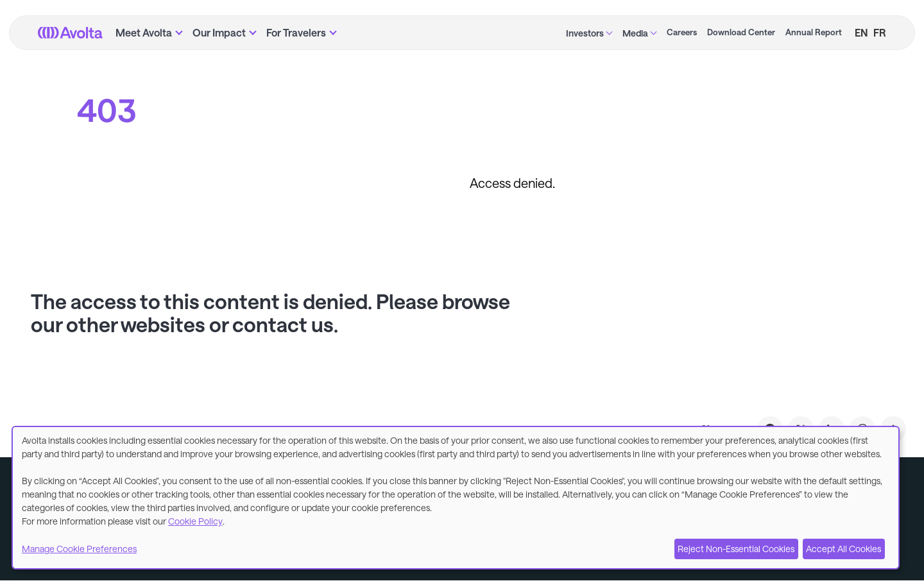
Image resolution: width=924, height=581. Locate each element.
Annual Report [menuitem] (814, 32)
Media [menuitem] (635, 33)
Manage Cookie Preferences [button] (79, 549)
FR (880, 32)
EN (861, 32)
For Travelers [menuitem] (296, 32)
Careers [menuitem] (682, 32)
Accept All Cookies (843, 549)
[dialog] (456, 498)
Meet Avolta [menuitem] (144, 32)
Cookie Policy (195, 521)
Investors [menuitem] (585, 33)
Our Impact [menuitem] (219, 32)
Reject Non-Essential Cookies (736, 549)
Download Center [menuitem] (741, 32)
